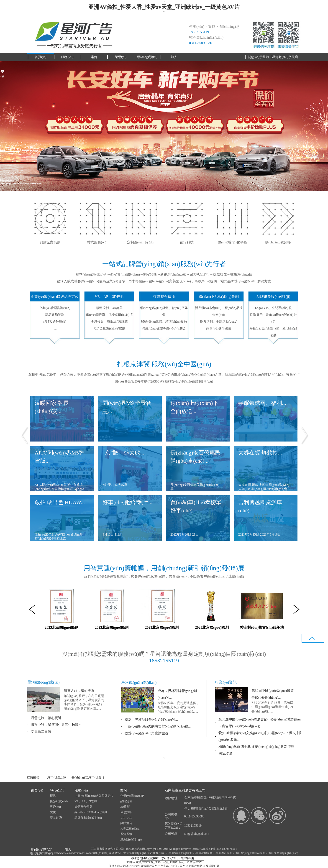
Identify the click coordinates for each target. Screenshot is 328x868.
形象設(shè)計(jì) (131, 839)
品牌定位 (126, 801)
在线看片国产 (149, 866)
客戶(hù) (55, 807)
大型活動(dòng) (130, 828)
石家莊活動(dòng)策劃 (179, 853)
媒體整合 (126, 823)
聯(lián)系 (56, 818)
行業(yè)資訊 (226, 682)
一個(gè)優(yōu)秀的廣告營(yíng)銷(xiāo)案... (158, 726)
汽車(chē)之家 (57, 777)
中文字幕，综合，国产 (172, 866)
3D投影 (125, 807)
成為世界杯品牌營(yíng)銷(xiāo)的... (151, 720)
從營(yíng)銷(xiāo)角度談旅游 (146, 733)
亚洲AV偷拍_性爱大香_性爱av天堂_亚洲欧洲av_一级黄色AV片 (164, 7)
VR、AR (126, 818)
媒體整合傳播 (83, 807)
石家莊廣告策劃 (223, 853)
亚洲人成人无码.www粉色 (124, 866)
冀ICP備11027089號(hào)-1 (221, 849)
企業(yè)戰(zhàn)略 (132, 796)
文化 (53, 812)
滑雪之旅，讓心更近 (79, 691)
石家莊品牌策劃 (203, 853)
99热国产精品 (194, 866)
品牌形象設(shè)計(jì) (88, 818)
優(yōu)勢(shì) (59, 801)
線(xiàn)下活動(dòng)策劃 (91, 812)
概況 (53, 796)
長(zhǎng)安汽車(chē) (86, 777)
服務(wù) (81, 790)
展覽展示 (126, 834)
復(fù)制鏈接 (100, 853)
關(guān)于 (58, 790)
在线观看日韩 (211, 866)
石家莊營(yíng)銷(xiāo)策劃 (249, 853)
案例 (124, 790)
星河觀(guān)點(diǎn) (139, 683)
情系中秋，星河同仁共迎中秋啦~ (56, 725)
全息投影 (126, 812)
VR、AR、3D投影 (86, 801)
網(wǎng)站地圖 (135, 849)
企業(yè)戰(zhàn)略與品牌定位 (94, 796)
